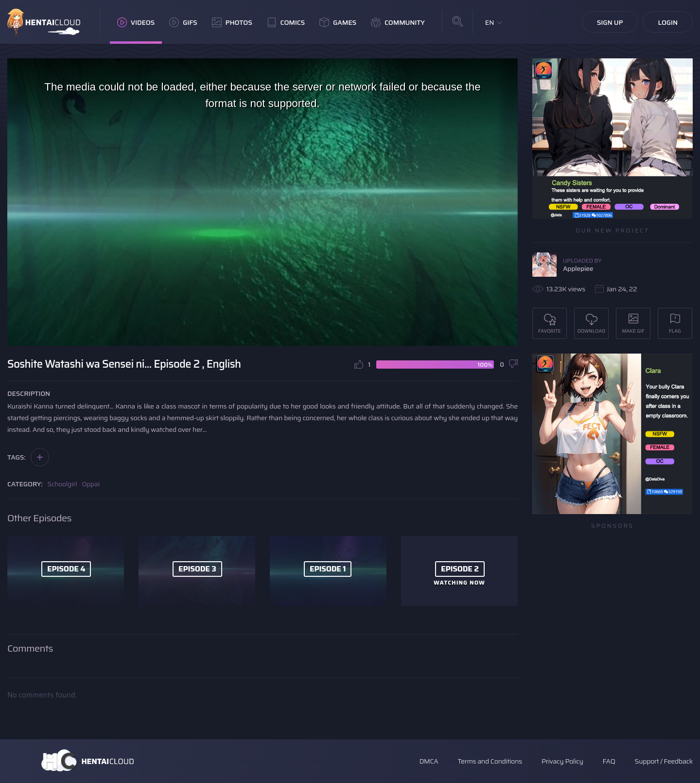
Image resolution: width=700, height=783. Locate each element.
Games (338, 22)
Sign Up (610, 22)
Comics (286, 22)
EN (490, 22)
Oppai (91, 484)
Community (398, 22)
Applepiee (578, 268)
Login (668, 22)
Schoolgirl (62, 484)
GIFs (183, 22)
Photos (232, 22)
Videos (136, 22)
